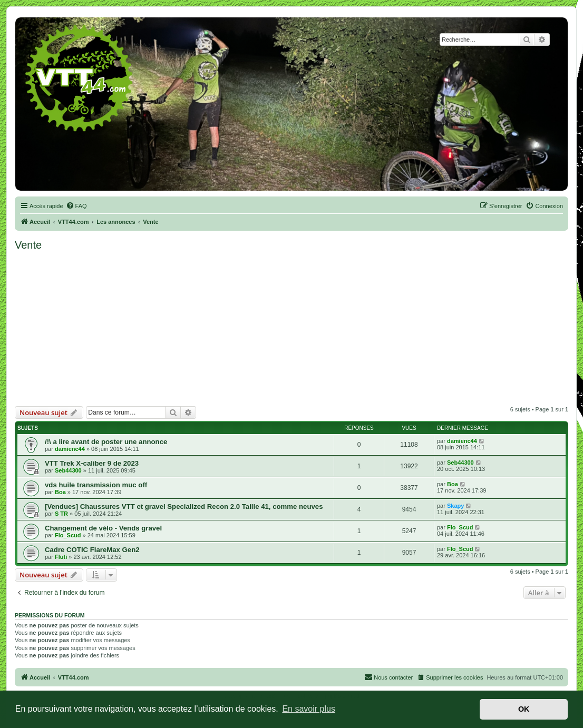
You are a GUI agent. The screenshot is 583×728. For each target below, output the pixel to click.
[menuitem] (76, 206)
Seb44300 (68, 470)
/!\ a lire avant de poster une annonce (106, 442)
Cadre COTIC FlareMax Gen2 (92, 550)
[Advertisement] (292, 327)
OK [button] (524, 709)
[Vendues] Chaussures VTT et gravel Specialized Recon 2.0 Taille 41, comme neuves (184, 506)
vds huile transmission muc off (96, 485)
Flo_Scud (68, 535)
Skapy (455, 506)
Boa (60, 492)
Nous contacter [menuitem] (388, 677)
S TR (61, 514)
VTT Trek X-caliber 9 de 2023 (92, 463)
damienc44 (70, 449)
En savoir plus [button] (309, 709)
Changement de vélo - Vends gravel (103, 528)
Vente (28, 245)
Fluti (61, 557)
